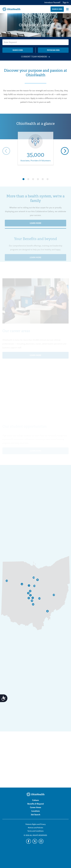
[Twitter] (41, 841)
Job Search (35, 815)
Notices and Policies (35, 828)
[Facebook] (29, 841)
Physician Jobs (53, 50)
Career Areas (35, 807)
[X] (35, 841)
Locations (36, 811)
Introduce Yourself (52, 2)
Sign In (66, 2)
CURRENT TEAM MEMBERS (35, 57)
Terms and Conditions (35, 831)
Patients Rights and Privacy (36, 824)
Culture (35, 800)
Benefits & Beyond (36, 804)
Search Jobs (18, 50)
